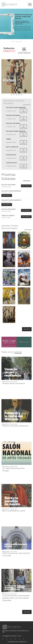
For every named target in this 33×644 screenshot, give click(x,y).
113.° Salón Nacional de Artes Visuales (13, 476)
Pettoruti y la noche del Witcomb (15, 433)
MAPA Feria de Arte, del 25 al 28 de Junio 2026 (16, 561)
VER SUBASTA (23, 111)
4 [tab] (19, 42)
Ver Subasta (26, 186)
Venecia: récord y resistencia (14, 390)
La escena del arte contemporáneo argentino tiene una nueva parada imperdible (16, 605)
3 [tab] (17, 42)
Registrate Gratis (18, 28)
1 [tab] (12, 42)
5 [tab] (21, 42)
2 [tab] (14, 42)
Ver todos (27, 329)
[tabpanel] (16, 24)
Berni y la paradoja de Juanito (14, 518)
